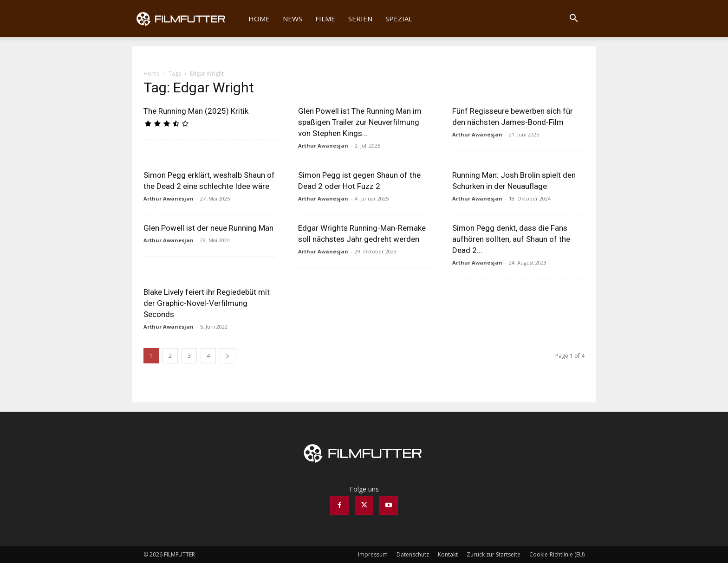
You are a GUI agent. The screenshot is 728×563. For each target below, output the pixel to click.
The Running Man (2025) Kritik (196, 111)
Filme (325, 19)
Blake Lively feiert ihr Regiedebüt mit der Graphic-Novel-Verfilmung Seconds (207, 303)
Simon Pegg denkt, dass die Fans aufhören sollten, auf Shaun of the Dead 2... (511, 239)
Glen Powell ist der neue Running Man (208, 228)
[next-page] (227, 356)
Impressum (373, 554)
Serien (360, 19)
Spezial (399, 19)
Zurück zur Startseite (494, 554)
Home (259, 19)
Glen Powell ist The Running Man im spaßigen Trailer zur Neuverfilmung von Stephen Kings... (360, 122)
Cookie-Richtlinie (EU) (557, 554)
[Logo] (187, 19)
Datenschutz (413, 554)
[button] (573, 19)
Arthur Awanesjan (323, 146)
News (292, 19)
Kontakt (448, 554)
